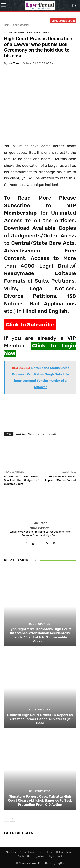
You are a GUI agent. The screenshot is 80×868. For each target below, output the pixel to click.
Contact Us (24, 856)
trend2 (52, 434)
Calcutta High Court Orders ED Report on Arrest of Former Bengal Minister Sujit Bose (40, 719)
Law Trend (14, 63)
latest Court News (24, 434)
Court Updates (21, 25)
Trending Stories (37, 32)
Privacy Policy (27, 852)
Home (7, 25)
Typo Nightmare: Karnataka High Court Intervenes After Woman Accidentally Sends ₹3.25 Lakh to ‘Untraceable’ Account (40, 635)
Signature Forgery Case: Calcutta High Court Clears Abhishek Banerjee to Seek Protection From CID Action (40, 800)
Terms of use (45, 852)
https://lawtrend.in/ (40, 528)
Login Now (40, 856)
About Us (11, 852)
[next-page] (13, 819)
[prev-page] (6, 819)
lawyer (41, 434)
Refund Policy (64, 852)
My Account (56, 856)
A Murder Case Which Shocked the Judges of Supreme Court (21, 480)
